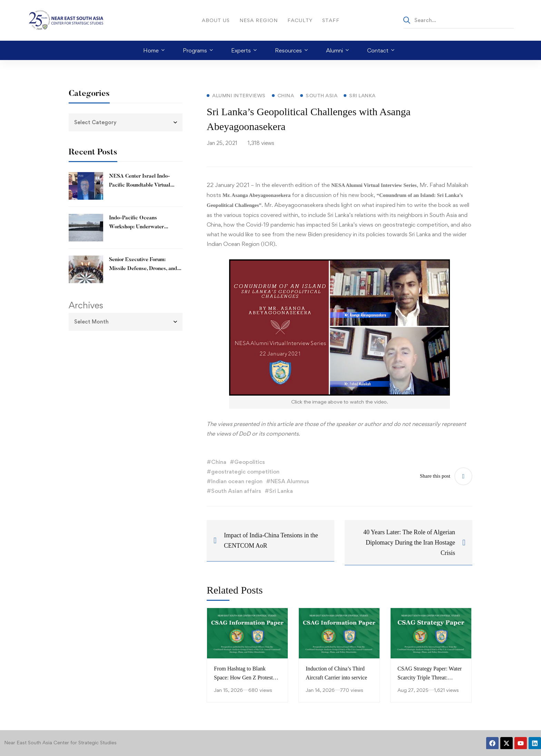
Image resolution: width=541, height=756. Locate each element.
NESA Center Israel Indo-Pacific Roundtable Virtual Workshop (140, 185)
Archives (86, 305)
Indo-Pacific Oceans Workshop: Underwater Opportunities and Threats (140, 227)
